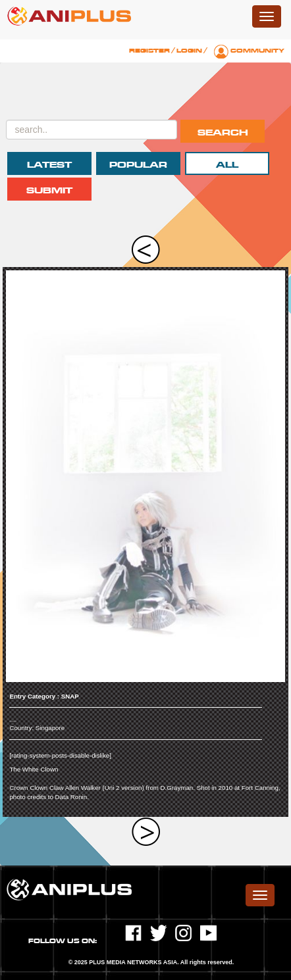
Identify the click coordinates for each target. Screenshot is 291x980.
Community (257, 51)
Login (189, 51)
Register (149, 51)
